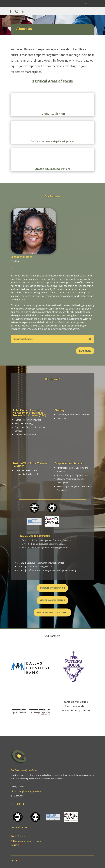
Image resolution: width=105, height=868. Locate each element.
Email (16, 860)
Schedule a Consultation (52, 588)
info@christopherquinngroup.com (26, 791)
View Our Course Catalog (52, 600)
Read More (85, 351)
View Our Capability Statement (52, 612)
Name (16, 845)
